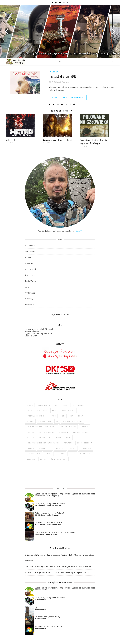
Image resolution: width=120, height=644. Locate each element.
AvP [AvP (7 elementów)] (56, 405)
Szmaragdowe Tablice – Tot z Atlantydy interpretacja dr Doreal (63, 560)
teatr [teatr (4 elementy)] (48, 454)
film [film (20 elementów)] (63, 416)
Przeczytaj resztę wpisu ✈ (68, 97)
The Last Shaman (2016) (63, 76)
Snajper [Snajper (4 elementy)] (30, 448)
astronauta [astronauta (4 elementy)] (44, 405)
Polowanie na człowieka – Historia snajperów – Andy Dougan (93, 142)
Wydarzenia (30, 293)
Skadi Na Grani (31, 336)
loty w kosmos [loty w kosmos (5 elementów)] (47, 432)
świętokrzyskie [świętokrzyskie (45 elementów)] (59, 459)
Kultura (54, 72)
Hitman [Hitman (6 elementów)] (30, 421)
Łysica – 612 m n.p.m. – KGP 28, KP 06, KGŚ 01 (56, 525)
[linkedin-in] (64, 3)
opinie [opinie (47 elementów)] (58, 437)
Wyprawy (29, 299)
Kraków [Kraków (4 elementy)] (84, 427)
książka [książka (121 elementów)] (30, 432)
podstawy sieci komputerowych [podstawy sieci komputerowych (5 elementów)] (43, 443)
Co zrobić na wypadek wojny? (48, 610)
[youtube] (60, 3)
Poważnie (29, 263)
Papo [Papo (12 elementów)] (68, 437)
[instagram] (56, 3)
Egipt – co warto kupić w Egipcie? (50, 506)
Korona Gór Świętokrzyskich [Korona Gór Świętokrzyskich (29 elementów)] (41, 427)
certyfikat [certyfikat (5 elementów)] (79, 405)
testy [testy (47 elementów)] (72, 454)
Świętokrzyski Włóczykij (35, 548)
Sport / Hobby (31, 269)
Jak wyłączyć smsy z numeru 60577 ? (51, 496)
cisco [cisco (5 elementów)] (29, 411)
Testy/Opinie (31, 281)
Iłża (37, 600)
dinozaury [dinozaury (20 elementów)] (42, 411)
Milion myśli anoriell (33, 331)
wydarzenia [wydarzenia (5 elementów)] (86, 454)
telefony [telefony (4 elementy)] (60, 454)
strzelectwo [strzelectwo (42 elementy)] (33, 454)
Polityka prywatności (72, 640)
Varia (27, 287)
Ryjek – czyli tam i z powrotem (38, 333)
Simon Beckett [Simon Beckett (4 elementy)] (85, 443)
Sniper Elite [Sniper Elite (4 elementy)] (45, 448)
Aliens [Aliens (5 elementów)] (30, 405)
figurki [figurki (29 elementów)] (52, 416)
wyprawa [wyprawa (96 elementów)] (31, 459)
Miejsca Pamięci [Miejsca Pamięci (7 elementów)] (80, 432)
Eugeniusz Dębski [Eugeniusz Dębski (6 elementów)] (35, 416)
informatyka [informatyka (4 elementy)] (45, 421)
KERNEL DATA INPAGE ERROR (49, 516)
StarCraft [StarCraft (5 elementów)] (86, 448)
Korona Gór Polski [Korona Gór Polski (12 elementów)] (73, 421)
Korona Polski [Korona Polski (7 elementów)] (68, 427)
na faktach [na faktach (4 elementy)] (45, 437)
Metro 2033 (11, 140)
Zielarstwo (29, 305)
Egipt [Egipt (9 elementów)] (55, 411)
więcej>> (79, 231)
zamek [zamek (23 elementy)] (43, 459)
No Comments (64, 82)
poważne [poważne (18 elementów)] (68, 443)
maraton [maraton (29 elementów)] (64, 432)
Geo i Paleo (30, 251)
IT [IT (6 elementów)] (57, 421)
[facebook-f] (52, 3)
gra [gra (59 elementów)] (71, 416)
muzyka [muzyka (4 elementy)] (30, 437)
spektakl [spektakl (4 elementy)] (60, 448)
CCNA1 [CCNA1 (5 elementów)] (66, 405)
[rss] (68, 3)
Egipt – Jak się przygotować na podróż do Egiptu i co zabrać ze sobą (65, 487)
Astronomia (30, 245)
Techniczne (30, 275)
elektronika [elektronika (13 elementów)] (69, 411)
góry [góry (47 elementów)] (80, 416)
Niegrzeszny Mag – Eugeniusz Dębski (57, 140)
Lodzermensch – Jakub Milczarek (39, 329)
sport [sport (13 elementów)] (73, 448)
